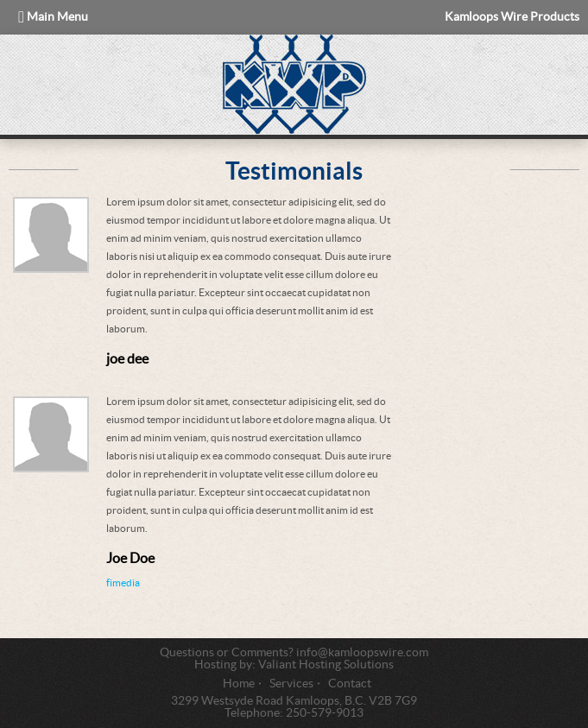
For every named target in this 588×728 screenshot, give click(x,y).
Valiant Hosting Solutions (326, 665)
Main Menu (53, 17)
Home (239, 684)
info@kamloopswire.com (362, 653)
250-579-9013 (325, 713)
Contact (350, 684)
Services (291, 684)
